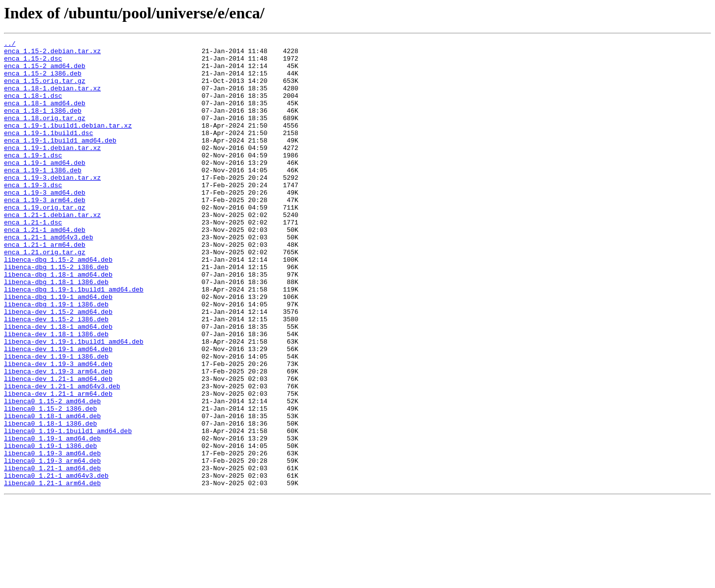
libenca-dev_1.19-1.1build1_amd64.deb (74, 402)
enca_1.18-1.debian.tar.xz (52, 98)
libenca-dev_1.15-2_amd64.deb (58, 367)
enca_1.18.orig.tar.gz (45, 134)
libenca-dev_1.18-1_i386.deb (56, 393)
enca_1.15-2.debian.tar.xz (52, 54)
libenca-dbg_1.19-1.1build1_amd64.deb (74, 340)
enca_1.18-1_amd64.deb (45, 116)
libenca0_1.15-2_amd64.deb (52, 474)
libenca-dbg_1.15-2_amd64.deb (58, 304)
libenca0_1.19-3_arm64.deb (52, 545)
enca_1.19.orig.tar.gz (45, 241)
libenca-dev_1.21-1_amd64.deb (58, 447)
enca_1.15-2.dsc (33, 63)
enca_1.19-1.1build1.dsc (48, 152)
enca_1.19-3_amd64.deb (45, 223)
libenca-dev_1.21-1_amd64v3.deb (62, 456)
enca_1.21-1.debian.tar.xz (52, 250)
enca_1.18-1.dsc (33, 107)
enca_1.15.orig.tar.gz (45, 89)
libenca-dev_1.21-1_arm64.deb (58, 465)
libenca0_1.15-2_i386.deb (50, 483)
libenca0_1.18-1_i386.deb (50, 501)
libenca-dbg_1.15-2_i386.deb (56, 313)
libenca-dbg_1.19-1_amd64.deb (58, 349)
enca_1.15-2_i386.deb (43, 80)
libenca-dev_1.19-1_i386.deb (56, 420)
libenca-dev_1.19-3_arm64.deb (58, 438)
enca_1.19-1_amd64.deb (45, 188)
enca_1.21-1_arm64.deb (45, 286)
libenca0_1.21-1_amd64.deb (52, 554)
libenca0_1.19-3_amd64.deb (52, 536)
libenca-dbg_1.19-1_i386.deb (56, 358)
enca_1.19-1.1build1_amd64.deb (60, 161)
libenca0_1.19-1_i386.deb (50, 527)
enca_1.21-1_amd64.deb (45, 268)
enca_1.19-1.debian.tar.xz (52, 170)
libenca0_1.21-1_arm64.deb (52, 572)
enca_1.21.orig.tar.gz (45, 295)
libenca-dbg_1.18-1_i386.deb (56, 331)
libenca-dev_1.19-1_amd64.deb (58, 411)
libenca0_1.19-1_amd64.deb (52, 518)
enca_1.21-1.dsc (33, 259)
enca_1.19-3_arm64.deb (45, 232)
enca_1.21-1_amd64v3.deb (48, 277)
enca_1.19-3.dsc (33, 215)
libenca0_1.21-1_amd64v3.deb (56, 563)
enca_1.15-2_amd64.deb (45, 72)
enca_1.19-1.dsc (33, 179)
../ (10, 45)
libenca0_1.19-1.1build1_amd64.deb (68, 510)
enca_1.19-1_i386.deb (43, 197)
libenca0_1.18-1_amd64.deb (52, 492)
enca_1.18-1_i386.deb (43, 125)
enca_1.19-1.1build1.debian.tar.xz (68, 143)
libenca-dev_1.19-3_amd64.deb (58, 429)
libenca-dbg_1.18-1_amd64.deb (58, 322)
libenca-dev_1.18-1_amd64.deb (58, 384)
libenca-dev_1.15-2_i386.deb (56, 375)
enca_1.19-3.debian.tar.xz (52, 206)
